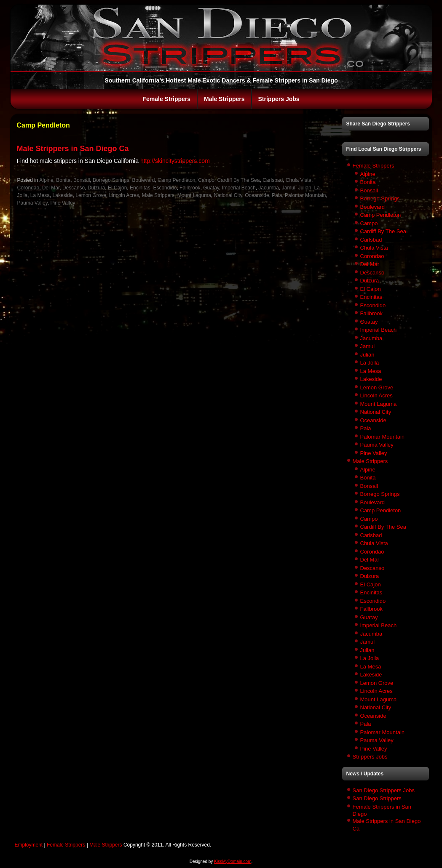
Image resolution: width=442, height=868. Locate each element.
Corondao (28, 188)
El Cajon (117, 188)
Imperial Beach (239, 188)
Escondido (165, 188)
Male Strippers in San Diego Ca (73, 149)
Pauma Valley (32, 203)
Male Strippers (224, 99)
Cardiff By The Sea (239, 180)
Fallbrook (190, 188)
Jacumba (269, 188)
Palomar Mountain (305, 195)
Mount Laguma (194, 195)
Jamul (289, 188)
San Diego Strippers (377, 798)
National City (228, 195)
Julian (304, 188)
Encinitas (140, 188)
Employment (29, 845)
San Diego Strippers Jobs (384, 790)
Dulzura (96, 188)
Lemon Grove (91, 195)
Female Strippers (166, 99)
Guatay (211, 188)
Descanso (74, 188)
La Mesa (40, 195)
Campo (206, 180)
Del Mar (51, 188)
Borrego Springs (111, 180)
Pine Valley (63, 203)
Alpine (46, 180)
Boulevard (143, 180)
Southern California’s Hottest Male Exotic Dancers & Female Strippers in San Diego (221, 80)
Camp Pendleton (176, 180)
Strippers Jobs (279, 99)
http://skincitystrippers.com (175, 161)
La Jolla (370, 363)
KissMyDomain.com (233, 861)
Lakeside (63, 195)
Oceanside (257, 195)
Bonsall (82, 180)
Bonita (63, 180)
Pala (277, 195)
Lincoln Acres (124, 195)
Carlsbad (273, 180)
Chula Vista (299, 180)
